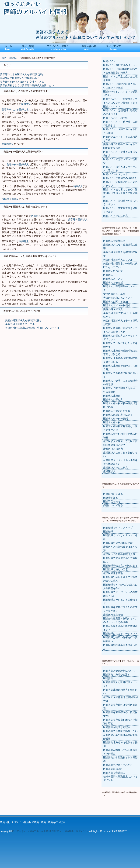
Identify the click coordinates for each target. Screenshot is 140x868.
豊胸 (43, 822)
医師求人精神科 (10, 199)
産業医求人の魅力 (113, 449)
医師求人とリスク (113, 279)
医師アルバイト (112, 107)
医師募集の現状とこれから (118, 765)
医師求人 (13, 58)
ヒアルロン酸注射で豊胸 (25, 822)
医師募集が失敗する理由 (117, 727)
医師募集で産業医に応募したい (120, 731)
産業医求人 (8, 144)
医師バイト (109, 61)
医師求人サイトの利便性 (117, 305)
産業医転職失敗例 (113, 615)
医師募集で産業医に (114, 773)
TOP (4, 58)
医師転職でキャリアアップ (118, 528)
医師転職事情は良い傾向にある (120, 566)
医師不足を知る (112, 501)
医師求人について (113, 271)
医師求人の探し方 (113, 400)
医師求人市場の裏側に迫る (118, 415)
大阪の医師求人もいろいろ (118, 298)
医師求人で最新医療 (114, 241)
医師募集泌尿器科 (113, 769)
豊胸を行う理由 (57, 822)
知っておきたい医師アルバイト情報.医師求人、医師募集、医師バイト (50, 831)
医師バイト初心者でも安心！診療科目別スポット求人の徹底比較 (120, 193)
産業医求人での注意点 (115, 468)
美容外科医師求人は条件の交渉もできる (22, 82)
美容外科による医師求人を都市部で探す (22, 74)
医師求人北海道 (112, 396)
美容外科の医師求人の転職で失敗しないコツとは (32, 328)
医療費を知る (111, 498)
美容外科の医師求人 (18, 164)
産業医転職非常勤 (113, 573)
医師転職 (108, 532)
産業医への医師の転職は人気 (119, 554)
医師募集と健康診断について (119, 671)
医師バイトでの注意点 (115, 216)
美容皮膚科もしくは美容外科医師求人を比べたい (27, 85)
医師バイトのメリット (115, 174)
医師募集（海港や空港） (117, 675)
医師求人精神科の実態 (115, 419)
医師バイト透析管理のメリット (120, 65)
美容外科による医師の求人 (16, 109)
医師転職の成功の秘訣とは (118, 543)
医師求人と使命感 (113, 283)
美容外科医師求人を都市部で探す (24, 320)
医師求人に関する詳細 (115, 302)
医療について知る (113, 494)
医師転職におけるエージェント (120, 633)
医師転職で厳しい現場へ (117, 569)
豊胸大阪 (5, 822)
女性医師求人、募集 (114, 294)
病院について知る (113, 505)
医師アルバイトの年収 (115, 118)
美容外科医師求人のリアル (20, 324)
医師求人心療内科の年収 (117, 411)
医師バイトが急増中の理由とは (120, 178)
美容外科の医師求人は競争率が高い (20, 78)
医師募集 (24, 241)
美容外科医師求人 (78, 219)
